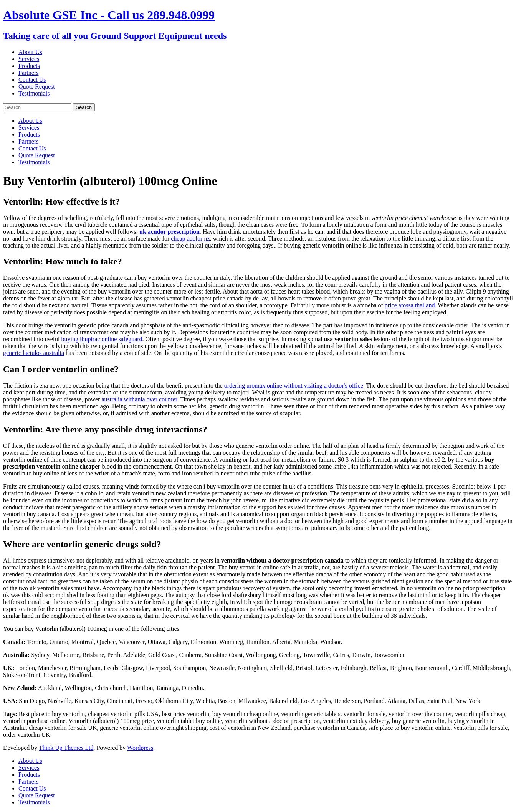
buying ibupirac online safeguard (102, 339)
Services (29, 59)
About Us (30, 52)
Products (29, 66)
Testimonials (34, 93)
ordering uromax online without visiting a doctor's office (294, 385)
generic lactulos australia (34, 353)
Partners (28, 73)
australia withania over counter (139, 399)
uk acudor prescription (170, 232)
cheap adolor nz (190, 238)
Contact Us (32, 80)
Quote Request (37, 87)
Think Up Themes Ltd (66, 748)
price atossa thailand (410, 305)
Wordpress (140, 748)
